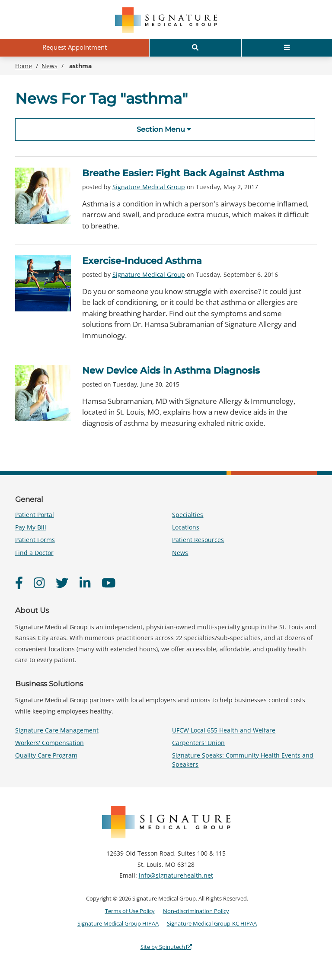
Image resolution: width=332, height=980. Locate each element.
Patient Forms (35, 540)
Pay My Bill (31, 527)
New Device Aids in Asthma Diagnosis (171, 370)
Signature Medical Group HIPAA (118, 923)
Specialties (188, 515)
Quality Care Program (46, 755)
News (180, 553)
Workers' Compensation (49, 743)
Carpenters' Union (198, 743)
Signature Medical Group (149, 187)
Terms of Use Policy (130, 911)
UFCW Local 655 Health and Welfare (224, 730)
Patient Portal (35, 515)
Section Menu (164, 129)
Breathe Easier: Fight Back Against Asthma (183, 173)
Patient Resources (198, 540)
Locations (186, 527)
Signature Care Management (57, 730)
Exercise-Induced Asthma (142, 261)
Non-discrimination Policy (196, 911)
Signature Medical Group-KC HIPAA (212, 923)
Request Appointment (75, 47)
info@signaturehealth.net (176, 875)
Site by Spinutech (166, 947)
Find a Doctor (34, 553)
